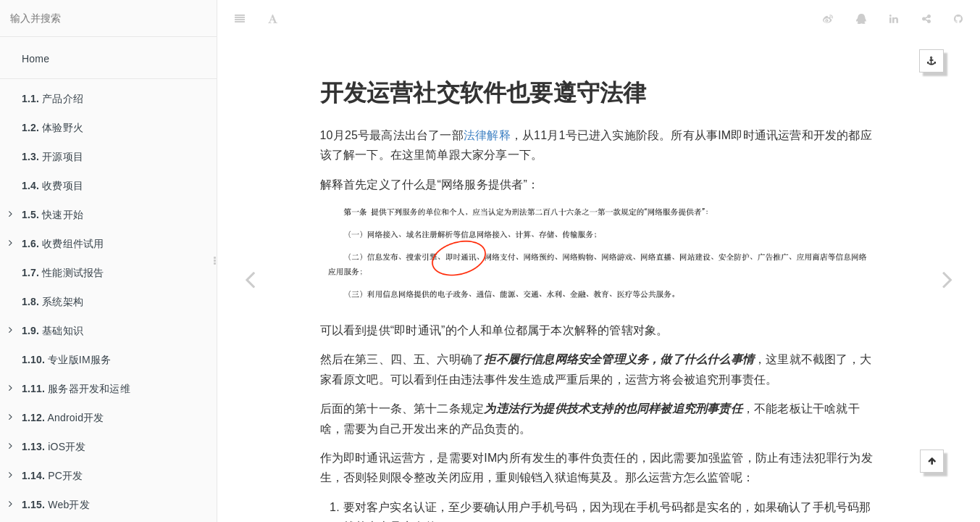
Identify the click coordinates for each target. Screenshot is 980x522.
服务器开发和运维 (70, 389)
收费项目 (53, 186)
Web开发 (49, 505)
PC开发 (46, 476)
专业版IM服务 (66, 360)
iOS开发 (47, 447)
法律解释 (487, 99)
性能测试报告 (63, 273)
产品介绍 (53, 99)
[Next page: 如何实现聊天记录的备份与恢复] (947, 279)
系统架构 (53, 302)
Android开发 (56, 418)
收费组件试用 (56, 244)
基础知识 (46, 331)
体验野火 (53, 128)
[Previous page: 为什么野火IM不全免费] (250, 279)
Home (35, 59)
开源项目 (53, 157)
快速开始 (46, 215)
